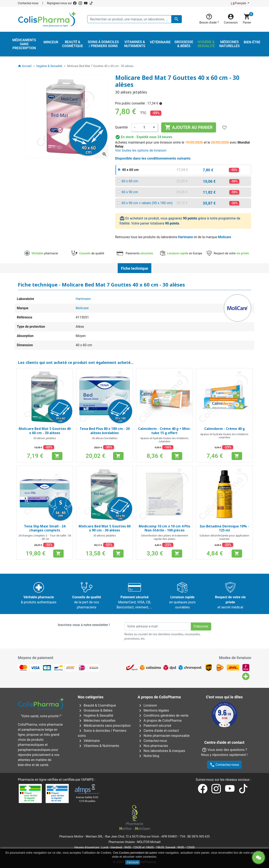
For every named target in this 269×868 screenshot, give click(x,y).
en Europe (181, 253)
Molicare (225, 237)
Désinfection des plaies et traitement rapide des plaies (165, 537)
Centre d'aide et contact (158, 731)
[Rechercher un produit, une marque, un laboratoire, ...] (134, 19)
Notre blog (148, 756)
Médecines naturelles (97, 721)
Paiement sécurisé (154, 726)
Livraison (147, 705)
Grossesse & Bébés (95, 710)
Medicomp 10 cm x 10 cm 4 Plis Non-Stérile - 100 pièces (164, 528)
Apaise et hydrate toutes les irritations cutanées (164, 440)
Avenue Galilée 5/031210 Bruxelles (87, 799)
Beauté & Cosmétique (97, 705)
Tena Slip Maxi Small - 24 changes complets (45, 528)
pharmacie (41, 253)
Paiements (135, 253)
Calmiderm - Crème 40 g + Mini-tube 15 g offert (164, 431)
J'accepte (133, 862)
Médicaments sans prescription (104, 726)
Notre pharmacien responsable (164, 736)
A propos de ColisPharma (160, 721)
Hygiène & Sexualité (95, 715)
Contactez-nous (28, 3)
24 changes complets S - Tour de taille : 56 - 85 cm (45, 537)
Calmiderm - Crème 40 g (224, 429)
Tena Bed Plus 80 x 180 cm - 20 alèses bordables (105, 431)
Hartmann (186, 237)
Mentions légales (153, 710)
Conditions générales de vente (163, 715)
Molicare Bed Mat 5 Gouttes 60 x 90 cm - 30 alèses (105, 528)
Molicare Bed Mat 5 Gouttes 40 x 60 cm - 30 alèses (45, 431)
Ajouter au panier (189, 127)
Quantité (121, 127)
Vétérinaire (89, 741)
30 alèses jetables (45, 438)
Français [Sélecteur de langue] (239, 3)
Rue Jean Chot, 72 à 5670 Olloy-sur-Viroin (132, 836)
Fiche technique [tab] (134, 268)
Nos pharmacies (153, 746)
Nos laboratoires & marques (161, 751)
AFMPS (88, 780)
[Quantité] (144, 127)
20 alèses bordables (105, 438)
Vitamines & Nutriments (98, 746)
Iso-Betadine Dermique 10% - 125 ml (224, 528)
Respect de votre (228, 253)
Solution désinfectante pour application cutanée (224, 537)
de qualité (88, 253)
